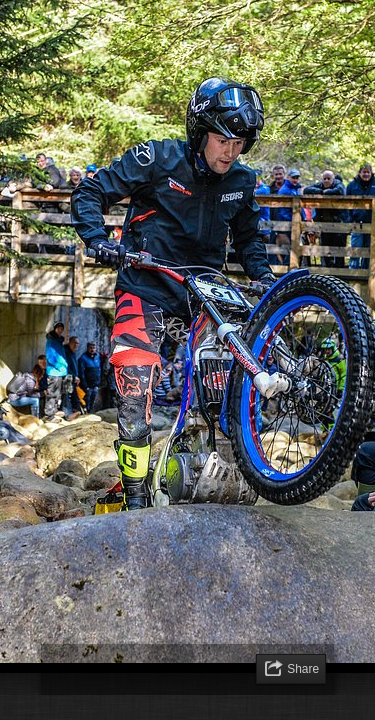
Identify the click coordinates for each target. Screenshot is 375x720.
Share (303, 669)
